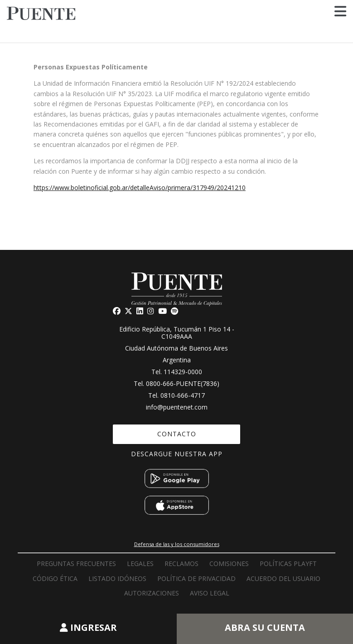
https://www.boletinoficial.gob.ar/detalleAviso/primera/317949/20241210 (140, 188)
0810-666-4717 (183, 395)
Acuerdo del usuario (283, 578)
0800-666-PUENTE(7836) (183, 383)
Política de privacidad (196, 578)
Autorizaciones (152, 593)
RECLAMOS (181, 563)
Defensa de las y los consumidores (177, 544)
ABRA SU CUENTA (265, 627)
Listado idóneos (117, 578)
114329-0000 (183, 372)
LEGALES (140, 563)
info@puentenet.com (177, 407)
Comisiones (229, 563)
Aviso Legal (210, 593)
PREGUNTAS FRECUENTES (76, 563)
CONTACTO (177, 434)
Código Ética (55, 578)
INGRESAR (88, 627)
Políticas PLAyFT (288, 563)
